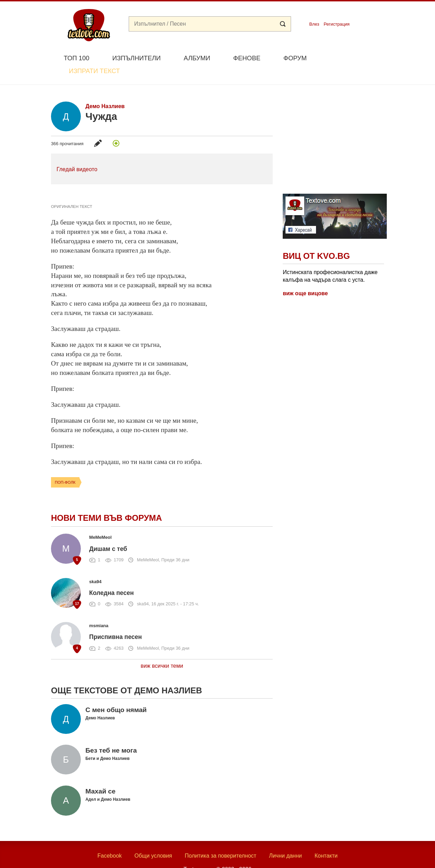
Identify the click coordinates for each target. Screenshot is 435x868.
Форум (295, 58)
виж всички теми (162, 650)
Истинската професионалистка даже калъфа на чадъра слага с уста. (330, 260)
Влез (314, 24)
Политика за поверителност (220, 839)
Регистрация (337, 24)
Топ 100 (77, 58)
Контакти (326, 839)
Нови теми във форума (106, 502)
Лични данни (285, 839)
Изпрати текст (351, 57)
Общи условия (153, 839)
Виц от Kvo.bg (316, 240)
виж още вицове (305, 277)
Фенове (247, 58)
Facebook (110, 839)
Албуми (197, 58)
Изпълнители (137, 58)
